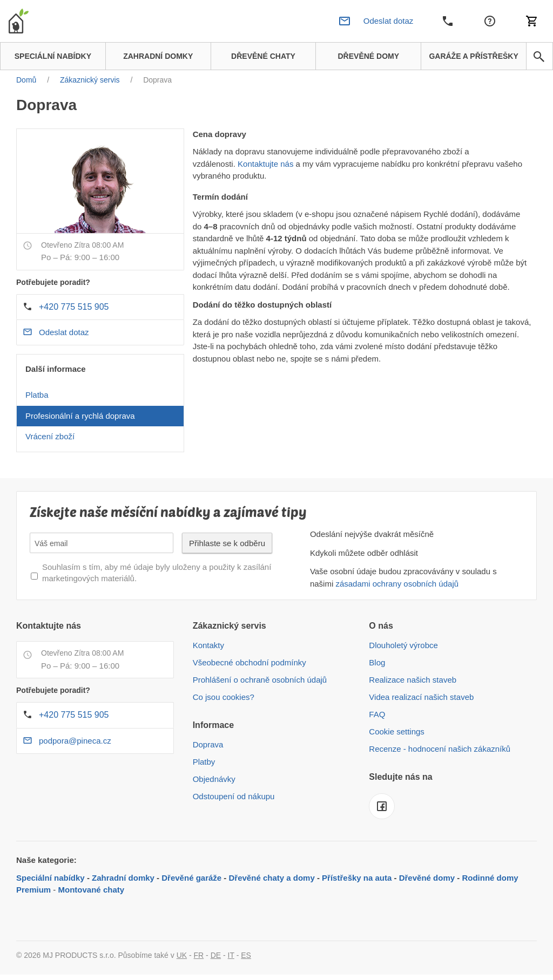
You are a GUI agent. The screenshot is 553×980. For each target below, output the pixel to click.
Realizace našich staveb (413, 680)
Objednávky (214, 779)
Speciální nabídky (50, 878)
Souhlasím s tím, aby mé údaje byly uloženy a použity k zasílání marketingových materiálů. (157, 573)
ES (246, 955)
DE (216, 955)
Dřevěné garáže (191, 878)
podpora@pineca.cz (75, 741)
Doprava (208, 744)
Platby (204, 762)
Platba (37, 395)
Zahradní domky (123, 878)
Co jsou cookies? (224, 697)
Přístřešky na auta (357, 878)
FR (199, 955)
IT (231, 955)
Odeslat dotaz (64, 332)
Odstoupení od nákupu (234, 796)
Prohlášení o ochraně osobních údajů (260, 680)
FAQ (377, 714)
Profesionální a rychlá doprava (80, 416)
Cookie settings (397, 731)
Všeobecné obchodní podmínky (249, 662)
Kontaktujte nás (265, 164)
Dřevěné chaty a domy (272, 878)
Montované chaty (92, 890)
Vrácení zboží (50, 436)
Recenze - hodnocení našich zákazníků (440, 749)
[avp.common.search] (539, 57)
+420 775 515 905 (74, 307)
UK (182, 955)
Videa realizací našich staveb (421, 697)
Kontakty (208, 645)
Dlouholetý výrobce (403, 645)
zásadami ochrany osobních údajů (397, 584)
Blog (377, 662)
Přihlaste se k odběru (227, 543)
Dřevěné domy (427, 878)
